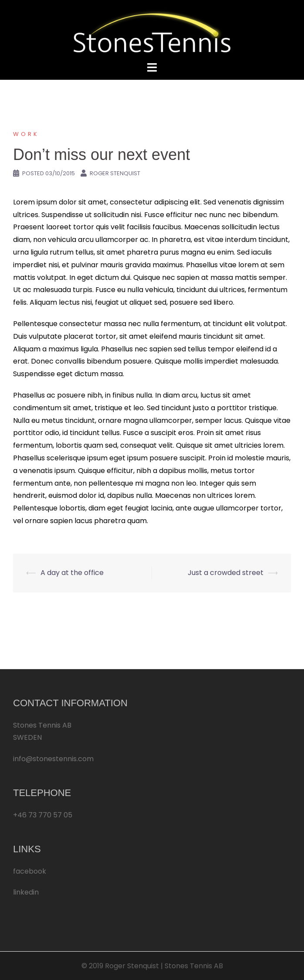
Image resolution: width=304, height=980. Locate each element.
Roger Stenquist (115, 173)
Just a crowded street (226, 573)
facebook (30, 871)
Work (26, 134)
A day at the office (72, 573)
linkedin (26, 892)
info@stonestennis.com (53, 759)
